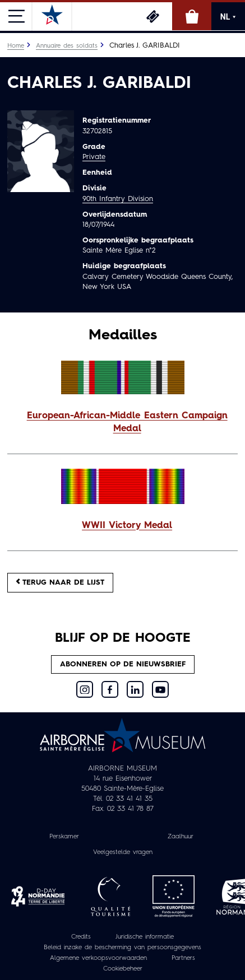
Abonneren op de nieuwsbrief (123, 664)
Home (16, 46)
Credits (81, 937)
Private (94, 157)
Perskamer (64, 837)
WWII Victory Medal (127, 526)
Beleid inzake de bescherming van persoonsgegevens (122, 948)
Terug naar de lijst (60, 582)
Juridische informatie (145, 937)
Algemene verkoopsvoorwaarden (98, 958)
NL (228, 17)
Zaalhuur (181, 837)
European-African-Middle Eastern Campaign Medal (127, 423)
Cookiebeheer (123, 969)
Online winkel (192, 16)
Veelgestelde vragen (123, 852)
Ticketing (152, 16)
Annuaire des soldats (67, 46)
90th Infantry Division (118, 199)
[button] (122, 423)
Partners (183, 958)
